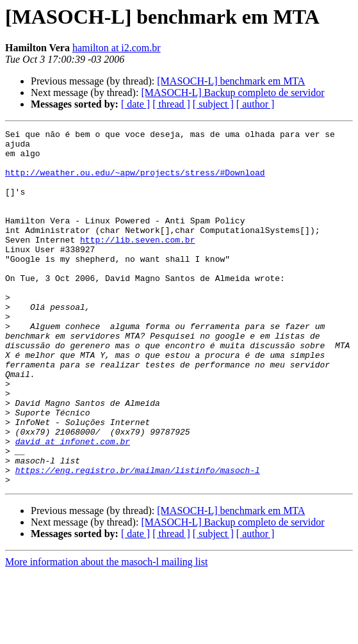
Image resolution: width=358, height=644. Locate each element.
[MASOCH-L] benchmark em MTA (231, 81)
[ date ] (135, 104)
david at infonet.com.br (73, 504)
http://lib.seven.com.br (137, 262)
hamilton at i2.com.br (117, 48)
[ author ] (256, 104)
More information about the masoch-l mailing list (106, 633)
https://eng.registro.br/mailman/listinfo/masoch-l (138, 539)
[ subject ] (213, 104)
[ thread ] (171, 104)
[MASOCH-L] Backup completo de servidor (232, 93)
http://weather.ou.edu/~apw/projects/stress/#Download (135, 182)
